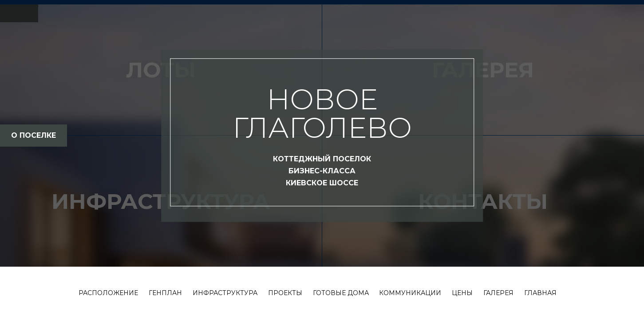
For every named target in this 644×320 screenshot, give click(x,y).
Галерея (498, 293)
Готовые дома (341, 293)
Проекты (285, 293)
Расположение (108, 293)
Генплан (165, 293)
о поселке (34, 135)
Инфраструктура (225, 293)
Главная (540, 293)
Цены (462, 293)
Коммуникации (410, 293)
